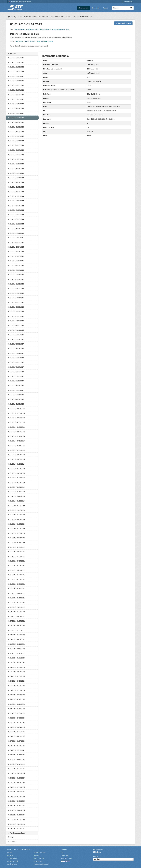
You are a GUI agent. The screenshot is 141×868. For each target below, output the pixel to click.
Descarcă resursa (123, 23)
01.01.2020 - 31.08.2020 (16, 533)
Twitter (11, 837)
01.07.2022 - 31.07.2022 (16, 630)
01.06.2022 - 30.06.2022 (16, 626)
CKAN (97, 852)
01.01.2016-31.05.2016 (16, 302)
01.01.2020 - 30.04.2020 (16, 519)
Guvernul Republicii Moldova (20, 2)
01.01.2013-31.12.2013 (16, 173)
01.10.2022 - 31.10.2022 (16, 644)
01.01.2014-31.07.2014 (16, 205)
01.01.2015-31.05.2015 (16, 252)
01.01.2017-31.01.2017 (16, 339)
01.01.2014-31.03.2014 (16, 187)
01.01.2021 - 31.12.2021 (16, 598)
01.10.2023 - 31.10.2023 (16, 699)
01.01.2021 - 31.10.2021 (16, 589)
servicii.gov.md (12, 858)
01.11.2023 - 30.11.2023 (16, 704)
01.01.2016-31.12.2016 (16, 335)
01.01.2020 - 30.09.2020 (16, 538)
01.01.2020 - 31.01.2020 (16, 506)
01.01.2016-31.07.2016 (16, 312)
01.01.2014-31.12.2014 (16, 224)
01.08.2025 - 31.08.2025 (16, 796)
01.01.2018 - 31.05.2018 (16, 413)
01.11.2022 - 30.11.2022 (16, 649)
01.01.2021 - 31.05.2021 (16, 566)
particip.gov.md (13, 861)
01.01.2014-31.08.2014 (16, 210)
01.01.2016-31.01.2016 (16, 284)
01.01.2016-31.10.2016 (16, 325)
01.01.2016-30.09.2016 (16, 321)
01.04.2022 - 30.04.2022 (16, 616)
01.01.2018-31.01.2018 (16, 395)
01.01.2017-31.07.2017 (16, 367)
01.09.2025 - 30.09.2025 (16, 801)
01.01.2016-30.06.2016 (16, 307)
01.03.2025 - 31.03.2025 (16, 778)
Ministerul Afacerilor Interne (36, 17)
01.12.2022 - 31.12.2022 (16, 653)
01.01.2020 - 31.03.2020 (16, 515)
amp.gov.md (38, 861)
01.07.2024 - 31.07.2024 (16, 741)
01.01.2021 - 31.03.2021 (16, 556)
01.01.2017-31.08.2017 (16, 372)
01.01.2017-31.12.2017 (16, 390)
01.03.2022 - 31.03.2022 (16, 612)
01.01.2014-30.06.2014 (16, 201)
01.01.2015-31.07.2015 (16, 261)
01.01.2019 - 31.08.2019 (16, 482)
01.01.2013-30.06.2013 (16, 145)
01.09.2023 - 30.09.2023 (16, 695)
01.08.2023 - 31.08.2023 (16, 690)
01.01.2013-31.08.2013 (16, 155)
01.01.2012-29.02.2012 (16, 72)
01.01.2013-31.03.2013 (16, 127)
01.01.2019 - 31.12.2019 (16, 501)
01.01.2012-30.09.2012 (16, 99)
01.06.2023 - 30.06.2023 (16, 681)
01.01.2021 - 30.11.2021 (16, 593)
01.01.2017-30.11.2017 (16, 386)
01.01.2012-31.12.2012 (16, 113)
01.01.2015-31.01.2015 (16, 233)
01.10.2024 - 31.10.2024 (16, 755)
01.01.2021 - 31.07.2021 (16, 575)
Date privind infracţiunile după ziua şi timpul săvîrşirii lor (34, 41)
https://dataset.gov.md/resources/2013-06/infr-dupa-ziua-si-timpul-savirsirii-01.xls (42, 29)
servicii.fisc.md (39, 858)
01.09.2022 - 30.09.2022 (16, 639)
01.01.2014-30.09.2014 (16, 215)
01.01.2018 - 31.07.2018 (16, 422)
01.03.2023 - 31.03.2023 (16, 667)
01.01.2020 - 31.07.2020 (16, 529)
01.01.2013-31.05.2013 (16, 136)
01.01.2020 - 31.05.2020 (16, 524)
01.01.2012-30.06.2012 (16, 85)
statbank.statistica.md (41, 864)
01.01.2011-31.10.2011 (16, 58)
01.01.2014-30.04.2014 (16, 192)
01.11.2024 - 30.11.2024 (16, 759)
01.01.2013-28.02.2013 (16, 122)
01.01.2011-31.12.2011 (16, 62)
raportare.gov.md (40, 853)
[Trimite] (131, 8)
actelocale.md (12, 864)
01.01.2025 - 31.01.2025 (16, 769)
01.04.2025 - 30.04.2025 (16, 783)
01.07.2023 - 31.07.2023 (16, 686)
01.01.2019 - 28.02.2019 (16, 459)
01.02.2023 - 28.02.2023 (16, 663)
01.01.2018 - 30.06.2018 (16, 418)
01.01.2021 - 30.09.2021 (16, 584)
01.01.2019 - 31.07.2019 (16, 478)
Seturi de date (84, 8)
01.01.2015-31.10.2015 (16, 270)
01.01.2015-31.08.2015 (16, 265)
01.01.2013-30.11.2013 (16, 169)
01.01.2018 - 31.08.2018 (16, 427)
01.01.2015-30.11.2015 (16, 275)
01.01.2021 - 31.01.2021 (16, 547)
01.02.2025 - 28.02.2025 (16, 773)
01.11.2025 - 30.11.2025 (16, 810)
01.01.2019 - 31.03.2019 (16, 464)
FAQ (63, 853)
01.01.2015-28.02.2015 (16, 238)
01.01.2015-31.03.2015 (16, 242)
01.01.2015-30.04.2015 (16, 247)
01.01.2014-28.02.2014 (16, 182)
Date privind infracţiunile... (61, 17)
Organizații (95, 8)
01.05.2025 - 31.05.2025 (16, 787)
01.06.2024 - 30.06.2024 (16, 736)
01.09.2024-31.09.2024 (16, 750)
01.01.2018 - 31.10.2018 (16, 436)
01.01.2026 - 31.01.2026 (16, 820)
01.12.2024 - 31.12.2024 (16, 764)
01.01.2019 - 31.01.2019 (16, 450)
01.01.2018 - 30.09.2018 (16, 432)
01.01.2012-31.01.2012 (16, 67)
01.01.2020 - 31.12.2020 (16, 542)
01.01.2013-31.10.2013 (16, 164)
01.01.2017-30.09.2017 (16, 376)
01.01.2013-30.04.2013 (16, 132)
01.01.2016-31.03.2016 (16, 293)
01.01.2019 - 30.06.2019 (16, 473)
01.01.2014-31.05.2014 (16, 196)
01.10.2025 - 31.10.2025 (16, 806)
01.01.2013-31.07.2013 (16, 150)
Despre (64, 850)
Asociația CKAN (67, 858)
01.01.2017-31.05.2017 (16, 358)
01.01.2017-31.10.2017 (16, 381)
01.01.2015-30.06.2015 (16, 256)
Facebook (12, 842)
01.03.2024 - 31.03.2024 (16, 723)
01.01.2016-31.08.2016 (16, 316)
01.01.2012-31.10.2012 (16, 104)
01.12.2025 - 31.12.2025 (16, 815)
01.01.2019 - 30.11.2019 (16, 496)
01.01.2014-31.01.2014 (16, 141)
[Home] (9, 17)
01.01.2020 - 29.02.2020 (16, 510)
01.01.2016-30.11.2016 (16, 330)
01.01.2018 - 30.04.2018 (16, 409)
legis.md (37, 855)
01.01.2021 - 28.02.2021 (16, 552)
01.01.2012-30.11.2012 (16, 108)
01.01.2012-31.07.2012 (16, 90)
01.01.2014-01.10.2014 (16, 219)
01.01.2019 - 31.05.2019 (16, 469)
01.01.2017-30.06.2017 (16, 362)
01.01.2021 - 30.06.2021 (16, 570)
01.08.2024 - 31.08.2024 (16, 746)
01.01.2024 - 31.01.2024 (16, 713)
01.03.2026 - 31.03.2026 (16, 829)
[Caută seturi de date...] (123, 8)
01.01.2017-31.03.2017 (16, 349)
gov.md (10, 853)
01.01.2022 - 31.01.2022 (16, 603)
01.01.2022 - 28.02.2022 (16, 607)
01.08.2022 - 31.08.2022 (16, 635)
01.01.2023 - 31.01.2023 (16, 658)
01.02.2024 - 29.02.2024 (16, 718)
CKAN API (65, 855)
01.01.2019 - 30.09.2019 (16, 487)
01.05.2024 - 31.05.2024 (16, 732)
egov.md (10, 855)
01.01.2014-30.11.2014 (16, 229)
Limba (96, 856)
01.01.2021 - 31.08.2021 (16, 579)
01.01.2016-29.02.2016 (16, 289)
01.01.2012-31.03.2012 (16, 76)
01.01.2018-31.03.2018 (16, 404)
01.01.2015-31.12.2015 (16, 279)
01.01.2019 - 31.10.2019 (16, 492)
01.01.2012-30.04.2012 (16, 81)
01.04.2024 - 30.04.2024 (16, 727)
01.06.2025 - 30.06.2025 (16, 792)
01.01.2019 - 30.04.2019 (16, 455)
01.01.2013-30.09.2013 (16, 159)
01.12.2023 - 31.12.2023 (16, 709)
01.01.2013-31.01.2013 (84, 17)
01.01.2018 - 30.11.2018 (16, 441)
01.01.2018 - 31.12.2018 (16, 446)
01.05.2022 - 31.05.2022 (16, 621)
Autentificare (128, 2)
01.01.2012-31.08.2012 (16, 95)
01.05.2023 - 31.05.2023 (16, 676)
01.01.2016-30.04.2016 (16, 298)
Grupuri (105, 8)
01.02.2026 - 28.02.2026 (16, 824)
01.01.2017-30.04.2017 (16, 353)
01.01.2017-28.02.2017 (16, 344)
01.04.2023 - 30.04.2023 (16, 672)
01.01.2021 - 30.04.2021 (16, 561)
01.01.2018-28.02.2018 (16, 399)
